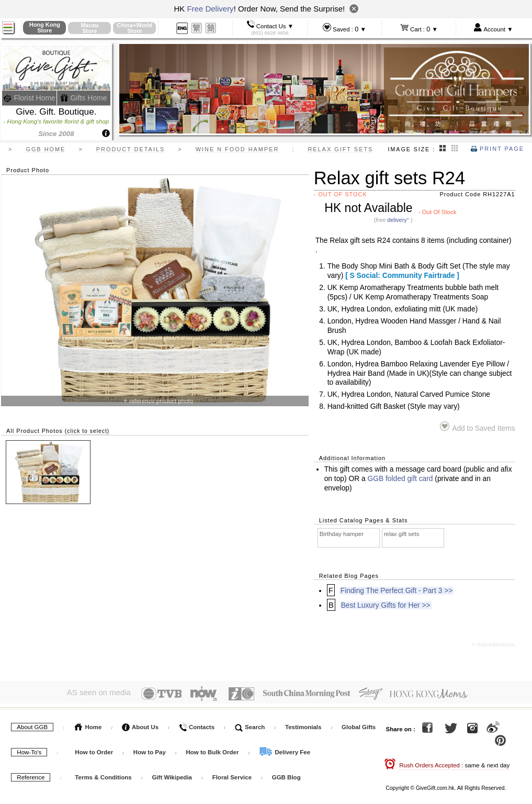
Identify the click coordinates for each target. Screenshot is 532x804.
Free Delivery (210, 9)
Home (88, 725)
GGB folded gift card (400, 479)
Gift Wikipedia (172, 775)
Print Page (497, 149)
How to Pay (150, 750)
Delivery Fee (285, 750)
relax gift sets (402, 534)
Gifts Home (84, 98)
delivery (397, 220)
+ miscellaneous (494, 644)
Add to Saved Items (477, 427)
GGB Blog (286, 775)
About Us (140, 725)
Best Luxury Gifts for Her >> (386, 605)
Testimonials (303, 725)
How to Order (94, 750)
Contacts (197, 725)
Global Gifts (359, 725)
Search (250, 725)
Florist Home (30, 98)
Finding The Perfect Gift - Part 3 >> (397, 591)
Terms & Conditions (103, 775)
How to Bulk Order (213, 750)
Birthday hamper (342, 534)
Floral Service (232, 775)
